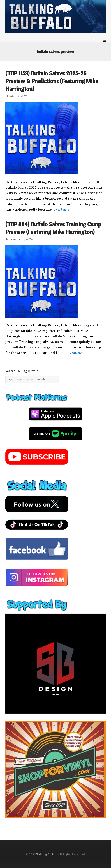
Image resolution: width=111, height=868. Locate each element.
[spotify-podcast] (55, 442)
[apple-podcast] (55, 422)
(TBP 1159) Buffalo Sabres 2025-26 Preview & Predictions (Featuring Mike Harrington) (52, 81)
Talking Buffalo (47, 855)
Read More (62, 209)
